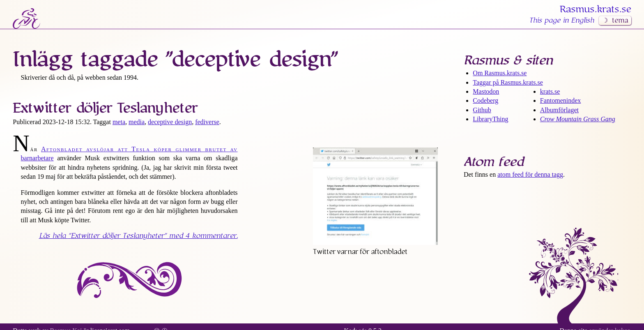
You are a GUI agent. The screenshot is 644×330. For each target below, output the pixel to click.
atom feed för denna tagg (530, 174)
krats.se (550, 91)
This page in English (561, 21)
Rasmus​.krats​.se (596, 9)
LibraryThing (490, 119)
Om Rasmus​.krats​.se (500, 73)
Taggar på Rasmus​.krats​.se (508, 82)
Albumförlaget (559, 110)
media (137, 122)
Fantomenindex (561, 100)
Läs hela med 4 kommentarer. (138, 236)
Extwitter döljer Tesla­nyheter (105, 108)
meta (119, 122)
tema (620, 21)
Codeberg (485, 100)
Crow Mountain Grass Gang (578, 119)
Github (482, 110)
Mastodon (486, 91)
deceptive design (170, 122)
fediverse (207, 122)
